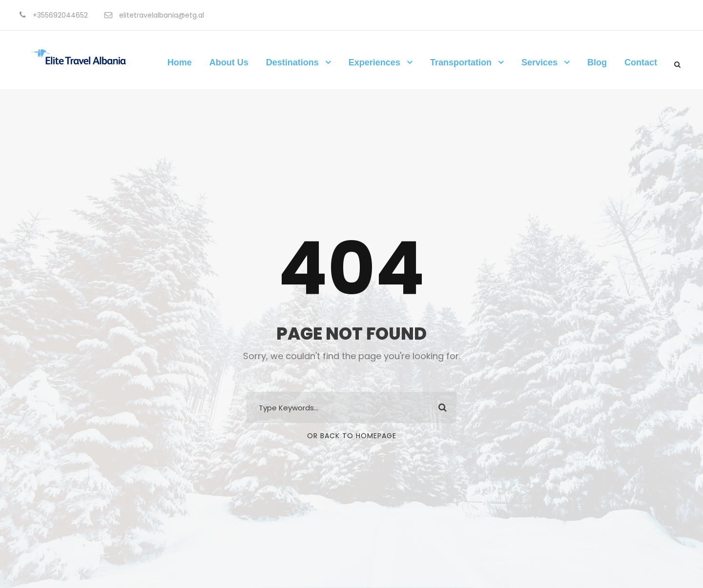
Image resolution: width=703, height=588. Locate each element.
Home (180, 62)
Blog (597, 62)
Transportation (461, 62)
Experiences (374, 62)
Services (539, 62)
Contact (641, 62)
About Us (229, 62)
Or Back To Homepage (352, 436)
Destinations (292, 62)
